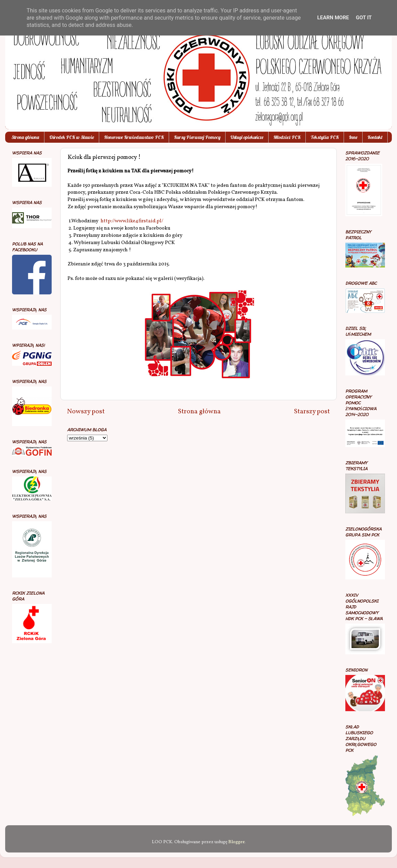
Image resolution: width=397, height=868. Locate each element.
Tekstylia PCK (325, 137)
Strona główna (25, 137)
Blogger (236, 842)
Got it (364, 18)
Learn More (333, 18)
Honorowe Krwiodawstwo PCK (134, 137)
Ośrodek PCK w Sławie (72, 137)
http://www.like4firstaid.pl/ (132, 221)
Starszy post (312, 412)
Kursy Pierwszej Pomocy (197, 137)
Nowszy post (86, 412)
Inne (353, 137)
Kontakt (375, 137)
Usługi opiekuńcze (247, 137)
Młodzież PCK (287, 137)
